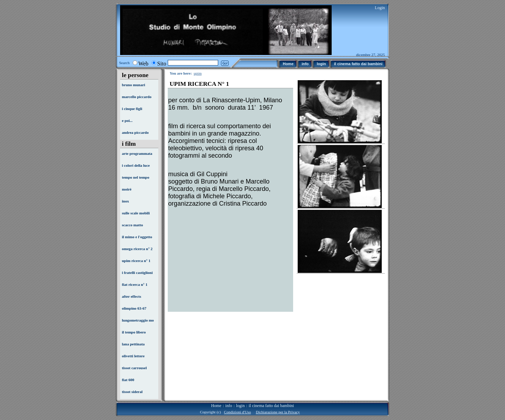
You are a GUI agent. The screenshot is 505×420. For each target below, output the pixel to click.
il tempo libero (134, 332)
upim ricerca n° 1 (136, 261)
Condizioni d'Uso (238, 412)
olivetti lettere (133, 356)
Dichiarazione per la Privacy (278, 412)
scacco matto (132, 225)
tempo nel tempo (136, 177)
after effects (132, 296)
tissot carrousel (134, 368)
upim (198, 73)
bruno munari (133, 85)
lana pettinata (133, 344)
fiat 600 (128, 380)
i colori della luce (136, 165)
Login (380, 8)
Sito (162, 64)
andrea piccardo (135, 132)
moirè (127, 189)
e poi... (127, 121)
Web (143, 64)
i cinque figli (132, 109)
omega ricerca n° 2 (137, 249)
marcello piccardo (137, 97)
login (240, 406)
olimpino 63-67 (134, 308)
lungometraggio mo (138, 320)
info (229, 406)
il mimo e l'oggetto (137, 237)
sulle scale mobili (136, 213)
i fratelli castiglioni (137, 273)
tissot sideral (132, 392)
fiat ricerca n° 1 (135, 284)
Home (216, 406)
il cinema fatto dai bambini (271, 406)
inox (125, 201)
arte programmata (137, 153)
